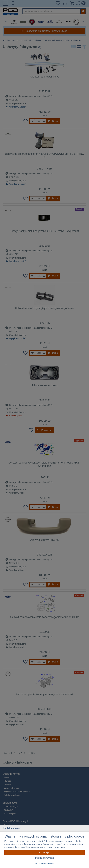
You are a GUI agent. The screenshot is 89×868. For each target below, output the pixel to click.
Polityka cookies (12, 828)
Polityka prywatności (45, 858)
